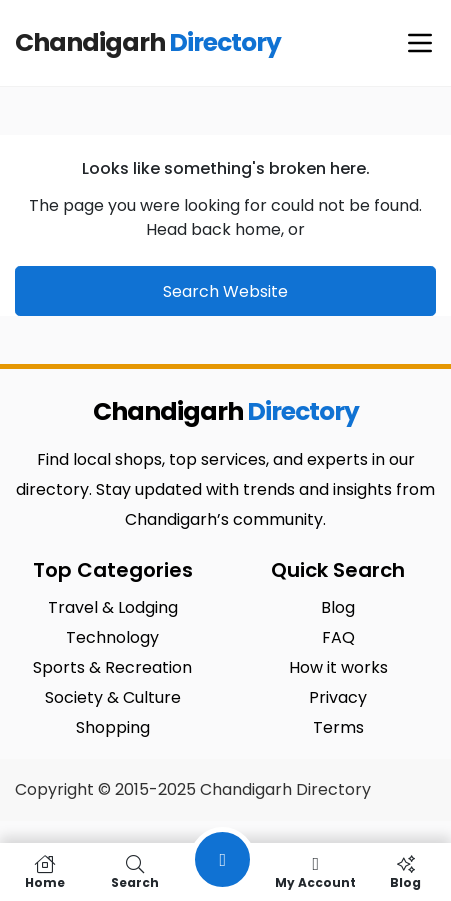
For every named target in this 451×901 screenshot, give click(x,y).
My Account (316, 872)
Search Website (225, 291)
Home (45, 872)
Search (135, 872)
